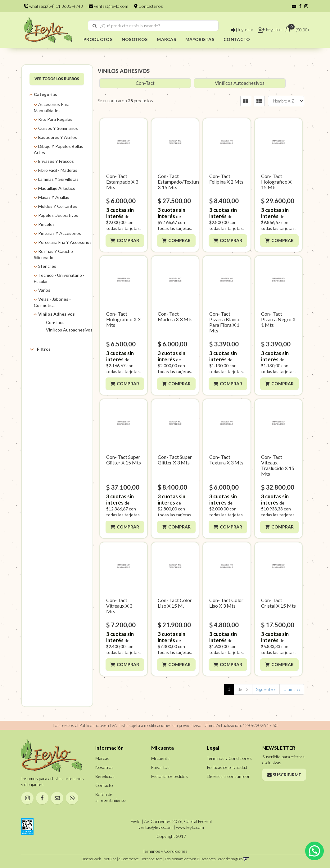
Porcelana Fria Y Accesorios (65, 242)
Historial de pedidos (170, 776)
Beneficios (105, 776)
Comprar (129, 240)
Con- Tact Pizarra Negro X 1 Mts (278, 319)
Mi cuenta (160, 758)
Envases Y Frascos (56, 161)
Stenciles (47, 266)
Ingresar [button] (242, 29)
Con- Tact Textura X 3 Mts (226, 460)
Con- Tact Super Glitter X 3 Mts (175, 460)
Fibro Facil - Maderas (58, 170)
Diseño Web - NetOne (99, 859)
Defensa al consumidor (228, 776)
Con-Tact (55, 322)
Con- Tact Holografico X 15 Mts (276, 182)
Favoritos (160, 767)
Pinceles (46, 224)
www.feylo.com (190, 827)
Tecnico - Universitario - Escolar (59, 278)
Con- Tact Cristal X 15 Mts (278, 603)
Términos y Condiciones (229, 758)
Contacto (104, 785)
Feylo (51, 373)
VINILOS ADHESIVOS (124, 71)
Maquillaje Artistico (57, 188)
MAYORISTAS (200, 39)
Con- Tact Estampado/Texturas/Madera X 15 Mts (190, 182)
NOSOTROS (135, 39)
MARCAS (166, 39)
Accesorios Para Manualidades (52, 107)
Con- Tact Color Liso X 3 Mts (226, 603)
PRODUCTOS (98, 39)
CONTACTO (237, 39)
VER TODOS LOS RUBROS (57, 79)
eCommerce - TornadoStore (141, 859)
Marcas (44, 364)
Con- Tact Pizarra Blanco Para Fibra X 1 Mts (225, 322)
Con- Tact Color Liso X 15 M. (175, 603)
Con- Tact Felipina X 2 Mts (226, 179)
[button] (294, 6)
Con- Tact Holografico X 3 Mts (123, 319)
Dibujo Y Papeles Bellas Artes (59, 149)
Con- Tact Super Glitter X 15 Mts (124, 460)
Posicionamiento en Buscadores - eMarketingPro (204, 859)
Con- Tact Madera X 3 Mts (175, 316)
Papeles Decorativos (58, 215)
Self (49, 381)
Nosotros (104, 767)
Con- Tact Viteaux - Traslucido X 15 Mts (278, 465)
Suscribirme (284, 775)
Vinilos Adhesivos (57, 314)
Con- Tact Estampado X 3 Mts (122, 182)
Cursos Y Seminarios (58, 128)
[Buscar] (95, 26)
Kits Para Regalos (55, 119)
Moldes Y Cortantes (58, 206)
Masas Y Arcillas (54, 197)
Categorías (45, 94)
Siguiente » (266, 689)
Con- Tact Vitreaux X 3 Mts (119, 606)
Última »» (292, 689)
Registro (273, 29)
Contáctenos (149, 6)
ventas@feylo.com (108, 6)
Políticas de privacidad (227, 767)
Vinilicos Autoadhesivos (69, 330)
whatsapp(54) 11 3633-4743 (53, 6)
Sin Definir (55, 389)
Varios (44, 290)
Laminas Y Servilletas (58, 179)
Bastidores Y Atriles (58, 137)
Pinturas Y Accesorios (60, 233)
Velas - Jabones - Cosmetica (52, 302)
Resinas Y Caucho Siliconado (53, 254)
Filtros (40, 349)
